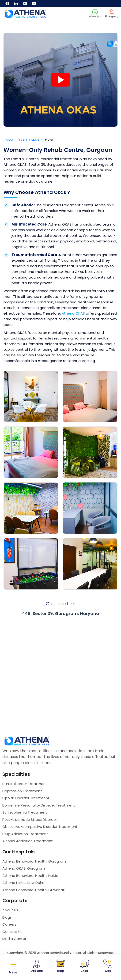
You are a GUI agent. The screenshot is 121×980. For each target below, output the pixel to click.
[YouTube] (34, 4)
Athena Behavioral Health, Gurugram (34, 861)
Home (9, 140)
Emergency (112, 13)
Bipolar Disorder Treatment (26, 798)
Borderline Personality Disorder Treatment (39, 805)
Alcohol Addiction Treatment (28, 841)
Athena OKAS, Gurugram (24, 868)
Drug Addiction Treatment (25, 834)
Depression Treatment (22, 791)
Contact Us (12, 932)
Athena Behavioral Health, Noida (30, 876)
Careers (9, 924)
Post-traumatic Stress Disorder (30, 820)
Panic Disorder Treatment (25, 784)
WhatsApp (95, 13)
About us (10, 910)
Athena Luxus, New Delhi (23, 883)
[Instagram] (25, 4)
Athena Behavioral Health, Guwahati (34, 890)
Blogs (7, 917)
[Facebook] (7, 4)
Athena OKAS (73, 313)
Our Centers (30, 140)
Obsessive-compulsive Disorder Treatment (40, 827)
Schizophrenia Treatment (25, 812)
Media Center (14, 939)
